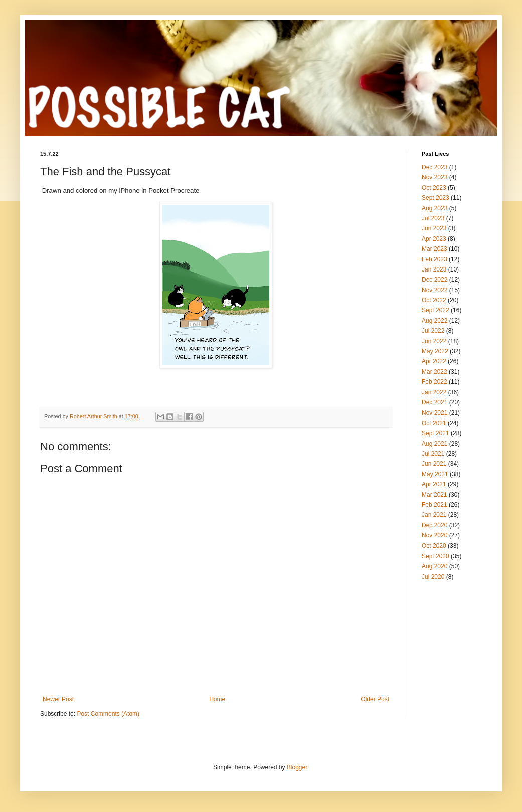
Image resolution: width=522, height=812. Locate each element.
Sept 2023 (436, 198)
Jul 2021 (433, 454)
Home (217, 699)
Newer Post (58, 699)
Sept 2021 (436, 433)
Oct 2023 (434, 188)
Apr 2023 (434, 239)
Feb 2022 (434, 382)
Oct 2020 (434, 546)
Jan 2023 (434, 269)
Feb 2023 (434, 259)
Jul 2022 (433, 331)
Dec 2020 (434, 525)
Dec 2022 (434, 280)
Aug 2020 (434, 566)
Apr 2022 (434, 361)
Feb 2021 (434, 505)
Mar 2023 (434, 249)
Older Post (375, 699)
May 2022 (435, 351)
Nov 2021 (434, 413)
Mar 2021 (434, 495)
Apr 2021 (434, 484)
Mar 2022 (434, 372)
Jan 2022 (434, 392)
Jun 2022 (434, 341)
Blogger (297, 767)
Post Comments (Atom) (108, 714)
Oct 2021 (434, 423)
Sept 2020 (436, 556)
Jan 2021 (434, 515)
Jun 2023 (434, 228)
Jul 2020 (433, 577)
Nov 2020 (434, 535)
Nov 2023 (434, 177)
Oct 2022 (434, 300)
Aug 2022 (434, 321)
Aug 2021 (434, 444)
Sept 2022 (436, 310)
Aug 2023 (434, 208)
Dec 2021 (434, 402)
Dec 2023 (434, 167)
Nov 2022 (434, 290)
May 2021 (435, 474)
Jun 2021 (434, 464)
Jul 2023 (433, 218)
